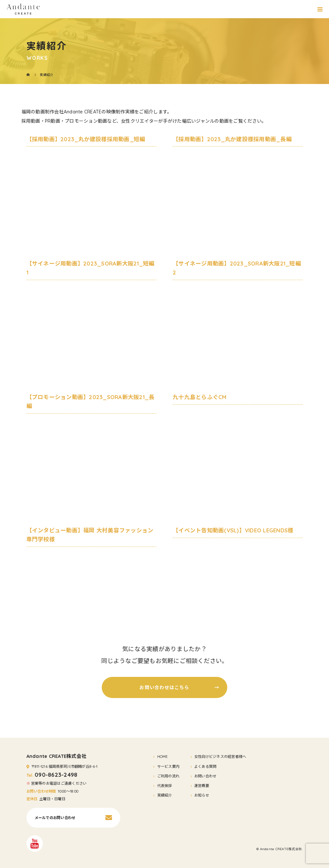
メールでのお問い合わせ (55, 818)
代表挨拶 (165, 786)
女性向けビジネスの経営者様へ (220, 757)
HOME (163, 757)
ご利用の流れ (168, 776)
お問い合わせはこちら (179, 687)
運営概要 (202, 786)
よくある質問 (205, 766)
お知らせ (202, 795)
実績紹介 (165, 795)
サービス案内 (168, 766)
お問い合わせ (205, 776)
